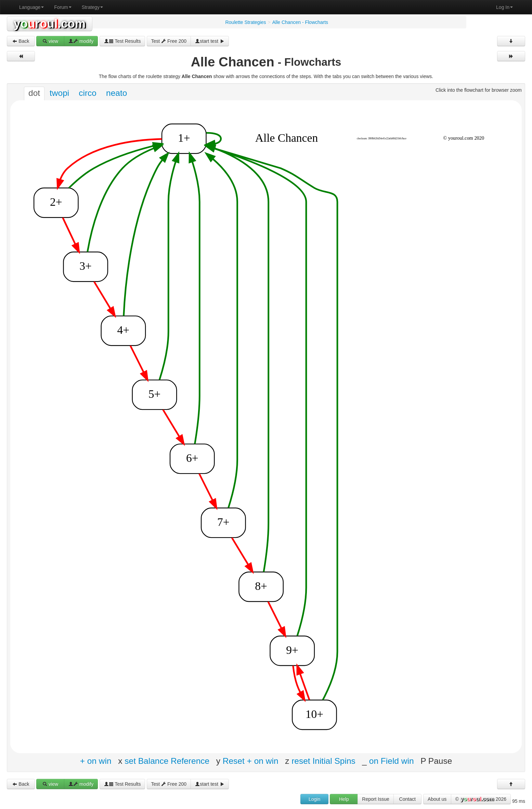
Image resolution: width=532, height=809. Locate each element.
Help (344, 799)
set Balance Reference (167, 761)
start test (210, 41)
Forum (63, 7)
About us (437, 799)
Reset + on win (251, 761)
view (50, 41)
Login (314, 799)
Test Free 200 (169, 41)
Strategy (92, 7)
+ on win (96, 761)
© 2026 (481, 799)
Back (21, 41)
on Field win (392, 761)
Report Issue (375, 799)
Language (31, 7)
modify (81, 41)
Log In (504, 7)
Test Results (122, 41)
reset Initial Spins (323, 761)
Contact (407, 799)
